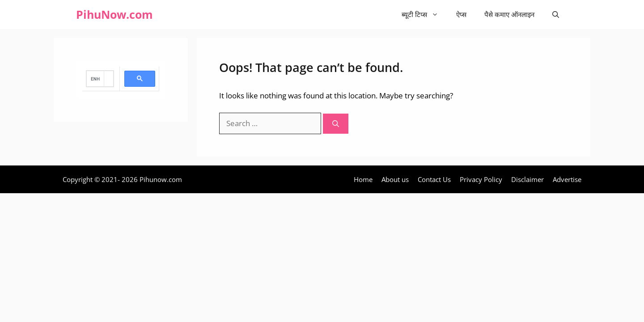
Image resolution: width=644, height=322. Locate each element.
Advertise (567, 179)
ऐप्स (461, 14)
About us (395, 179)
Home (363, 179)
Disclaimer (527, 179)
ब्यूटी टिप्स (424, 15)
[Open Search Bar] (556, 15)
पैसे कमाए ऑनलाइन (509, 14)
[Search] (336, 124)
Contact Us (434, 179)
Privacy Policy (481, 179)
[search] (95, 79)
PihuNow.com (114, 14)
